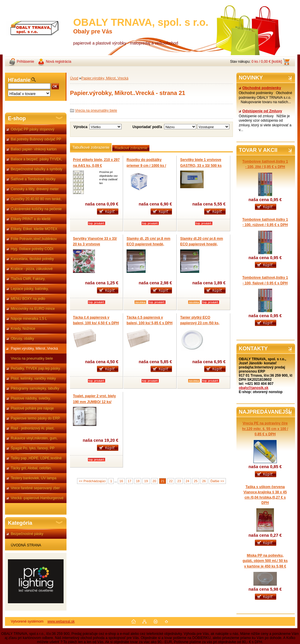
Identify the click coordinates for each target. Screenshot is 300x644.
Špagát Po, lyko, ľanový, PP (33, 448)
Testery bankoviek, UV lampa (34, 478)
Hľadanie (19, 80)
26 (204, 481)
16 (121, 481)
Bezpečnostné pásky (27, 534)
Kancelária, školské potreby (32, 259)
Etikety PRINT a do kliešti (31, 219)
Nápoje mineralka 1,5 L (29, 319)
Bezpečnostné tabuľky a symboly (37, 169)
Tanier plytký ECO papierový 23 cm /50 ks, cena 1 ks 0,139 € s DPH (200, 323)
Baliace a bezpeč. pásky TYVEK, (36, 159)
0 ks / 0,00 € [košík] (267, 62)
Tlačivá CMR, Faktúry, (28, 279)
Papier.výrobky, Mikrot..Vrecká (34, 349)
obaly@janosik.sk (254, 388)
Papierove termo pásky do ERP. (36, 418)
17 (129, 481)
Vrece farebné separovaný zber (35, 488)
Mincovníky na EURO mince (33, 309)
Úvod (74, 78)
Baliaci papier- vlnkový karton (34, 149)
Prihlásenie (25, 62)
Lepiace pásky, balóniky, (30, 289)
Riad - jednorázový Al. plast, (33, 428)
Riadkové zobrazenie (131, 148)
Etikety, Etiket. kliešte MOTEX (34, 229)
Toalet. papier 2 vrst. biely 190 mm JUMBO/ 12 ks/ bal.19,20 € (94, 402)
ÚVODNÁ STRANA (26, 545)
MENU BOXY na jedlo (28, 299)
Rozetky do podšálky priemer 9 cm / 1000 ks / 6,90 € (146, 165)
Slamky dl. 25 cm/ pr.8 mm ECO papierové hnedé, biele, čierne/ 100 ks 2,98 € (148, 244)
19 (146, 481)
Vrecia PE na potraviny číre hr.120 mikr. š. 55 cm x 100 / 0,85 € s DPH (265, 429)
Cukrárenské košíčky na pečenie (36, 209)
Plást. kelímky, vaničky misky (33, 378)
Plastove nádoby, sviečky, (31, 398)
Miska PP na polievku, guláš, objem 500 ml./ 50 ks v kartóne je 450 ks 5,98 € (265, 561)
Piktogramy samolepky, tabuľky (35, 388)
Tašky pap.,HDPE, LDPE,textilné (36, 458)
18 (138, 481)
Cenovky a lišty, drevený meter (35, 189)
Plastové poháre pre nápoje (32, 408)
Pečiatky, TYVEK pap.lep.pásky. (36, 368)
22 (171, 481)
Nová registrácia (58, 62)
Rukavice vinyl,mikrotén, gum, (34, 438)
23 (179, 481)
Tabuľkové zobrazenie (91, 147)
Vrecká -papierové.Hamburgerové (37, 498)
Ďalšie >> (217, 481)
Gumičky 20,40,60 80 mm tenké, (36, 199)
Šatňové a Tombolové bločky (33, 179)
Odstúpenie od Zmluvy (260, 111)
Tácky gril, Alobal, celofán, (31, 468)
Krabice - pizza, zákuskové (32, 269)
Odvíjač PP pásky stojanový (33, 129)
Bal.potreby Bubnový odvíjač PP (36, 139)
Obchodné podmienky (260, 88)
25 (196, 481)
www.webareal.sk (61, 621)
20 (154, 481)
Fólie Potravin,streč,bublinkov (34, 239)
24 (187, 481)
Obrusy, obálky (22, 339)
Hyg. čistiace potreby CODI (32, 249)
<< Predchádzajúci (92, 481)
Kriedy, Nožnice (23, 329)
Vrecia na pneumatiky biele (32, 358)
